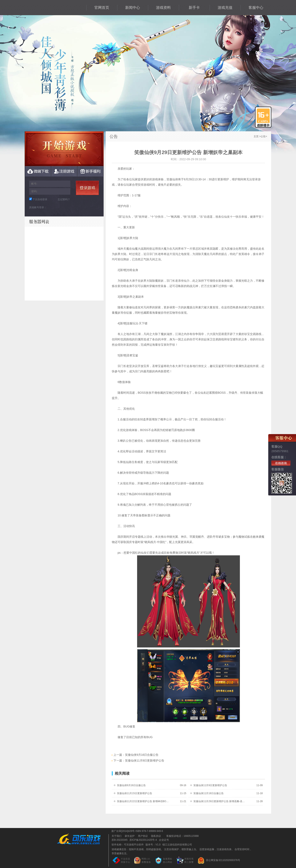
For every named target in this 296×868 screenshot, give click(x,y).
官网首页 (102, 8)
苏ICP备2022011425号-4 (143, 840)
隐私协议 (156, 836)
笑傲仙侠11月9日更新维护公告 (138, 761)
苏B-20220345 (120, 840)
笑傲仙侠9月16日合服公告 (135, 755)
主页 (256, 136)
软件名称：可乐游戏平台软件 (128, 845)
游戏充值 (225, 8)
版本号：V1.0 (153, 845)
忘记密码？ (64, 199)
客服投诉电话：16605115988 (181, 836)
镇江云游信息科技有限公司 (177, 845)
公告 (263, 136)
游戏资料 (163, 8)
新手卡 (194, 8)
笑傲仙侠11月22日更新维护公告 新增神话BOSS (143, 801)
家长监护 (130, 836)
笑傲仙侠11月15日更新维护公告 (135, 793)
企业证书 (164, 840)
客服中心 (256, 8)
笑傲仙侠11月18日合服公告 (209, 793)
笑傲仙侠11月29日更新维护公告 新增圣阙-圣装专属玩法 (219, 801)
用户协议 (143, 836)
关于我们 (117, 836)
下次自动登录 (40, 199)
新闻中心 (133, 8)
